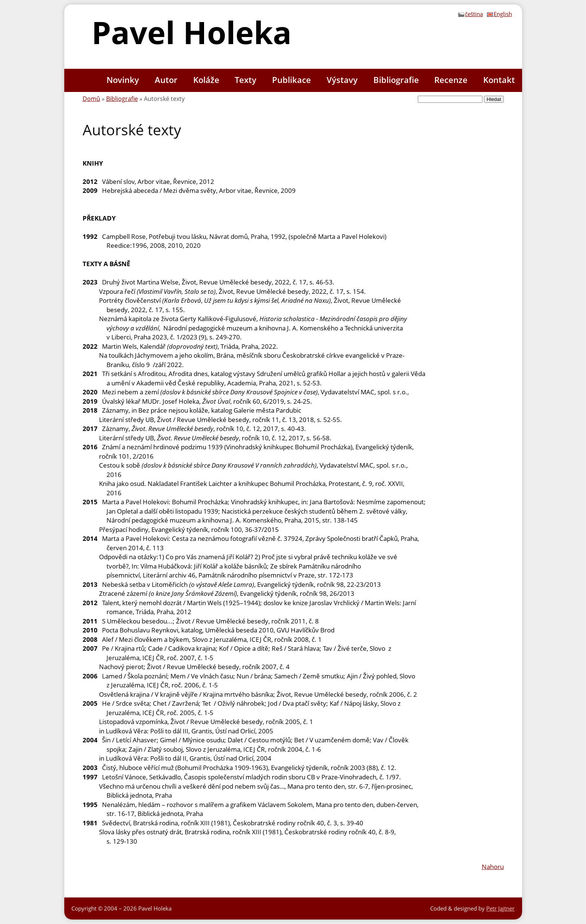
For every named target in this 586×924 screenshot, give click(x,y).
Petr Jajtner (500, 908)
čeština (471, 14)
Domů (91, 99)
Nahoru (493, 867)
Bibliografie (122, 99)
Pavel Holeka (192, 32)
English (499, 14)
